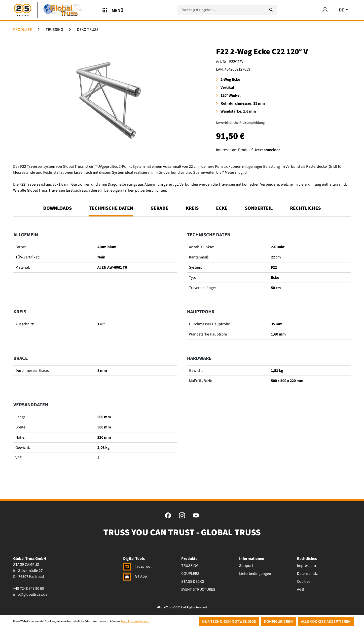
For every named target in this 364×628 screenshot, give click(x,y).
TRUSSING (190, 566)
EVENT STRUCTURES (198, 589)
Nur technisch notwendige (229, 622)
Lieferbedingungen (255, 574)
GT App (135, 576)
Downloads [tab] (57, 208)
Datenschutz (307, 574)
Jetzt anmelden (267, 150)
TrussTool (137, 566)
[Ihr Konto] (325, 10)
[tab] (111, 210)
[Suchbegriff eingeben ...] (227, 10)
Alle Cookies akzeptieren (326, 622)
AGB (300, 589)
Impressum (306, 566)
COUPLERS (190, 574)
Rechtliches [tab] (305, 208)
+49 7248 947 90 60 (29, 588)
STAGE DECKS (193, 582)
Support (246, 566)
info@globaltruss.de (30, 594)
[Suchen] (271, 10)
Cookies (304, 582)
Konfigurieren (278, 622)
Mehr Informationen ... (135, 621)
